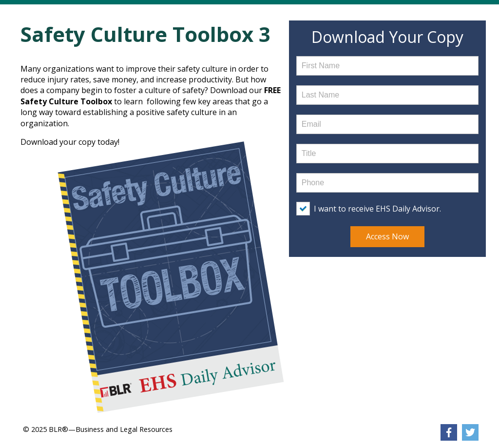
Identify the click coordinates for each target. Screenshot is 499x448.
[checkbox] (371, 209)
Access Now (387, 236)
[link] (449, 432)
